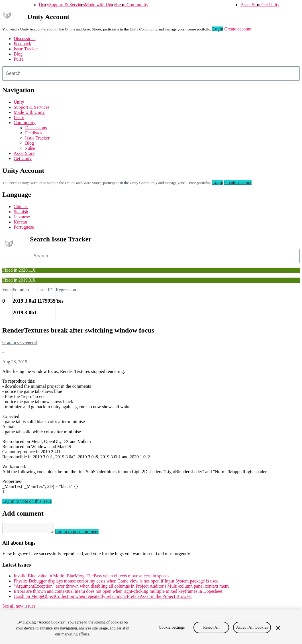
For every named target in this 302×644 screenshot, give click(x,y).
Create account (238, 29)
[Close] (278, 628)
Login (218, 29)
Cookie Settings (172, 627)
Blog (18, 54)
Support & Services (67, 5)
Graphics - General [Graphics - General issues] (20, 342)
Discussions (25, 39)
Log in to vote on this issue (27, 501)
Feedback (22, 44)
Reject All (211, 627)
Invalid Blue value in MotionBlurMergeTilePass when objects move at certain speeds (92, 578)
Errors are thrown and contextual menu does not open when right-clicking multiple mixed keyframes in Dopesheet (118, 593)
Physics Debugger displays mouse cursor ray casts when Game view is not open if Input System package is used (116, 583)
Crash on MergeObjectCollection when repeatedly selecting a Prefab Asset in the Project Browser (103, 598)
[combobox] (151, 73)
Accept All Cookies (252, 627)
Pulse (19, 59)
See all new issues (19, 608)
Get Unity (270, 5)
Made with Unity (100, 5)
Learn (121, 5)
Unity (44, 5)
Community (137, 5)
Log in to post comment (82, 533)
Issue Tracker (26, 49)
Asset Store (251, 5)
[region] (151, 627)
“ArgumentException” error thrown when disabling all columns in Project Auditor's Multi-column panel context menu (122, 588)
